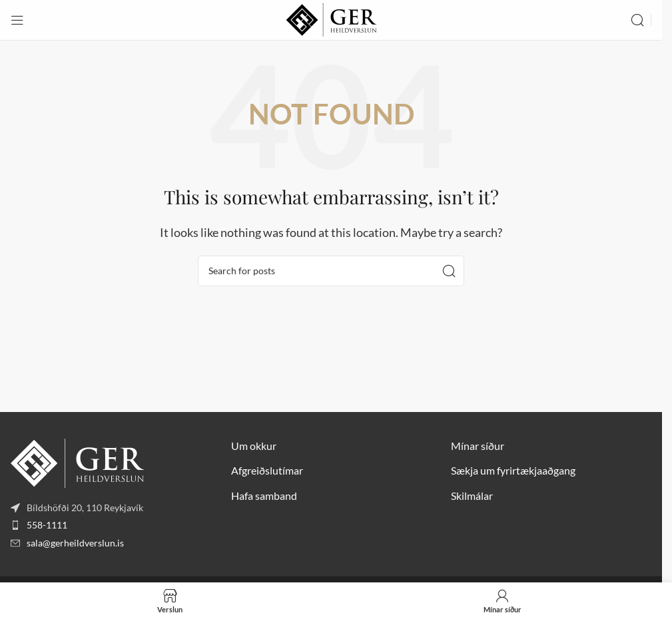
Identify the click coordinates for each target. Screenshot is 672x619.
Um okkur (254, 446)
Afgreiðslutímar (267, 470)
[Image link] (77, 462)
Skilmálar (472, 496)
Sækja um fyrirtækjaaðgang (513, 470)
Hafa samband (264, 496)
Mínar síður (478, 446)
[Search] (637, 20)
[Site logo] (331, 18)
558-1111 (47, 525)
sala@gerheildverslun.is (75, 543)
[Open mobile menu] (17, 20)
